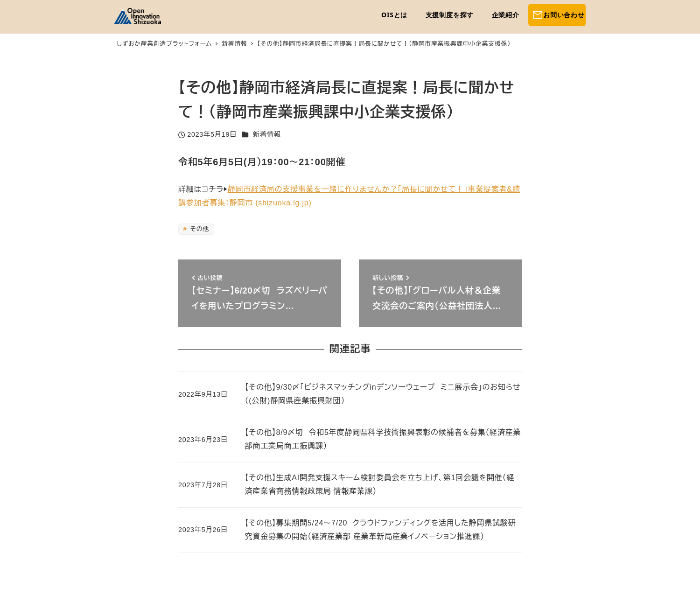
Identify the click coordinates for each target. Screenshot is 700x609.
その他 (199, 229)
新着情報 (267, 134)
